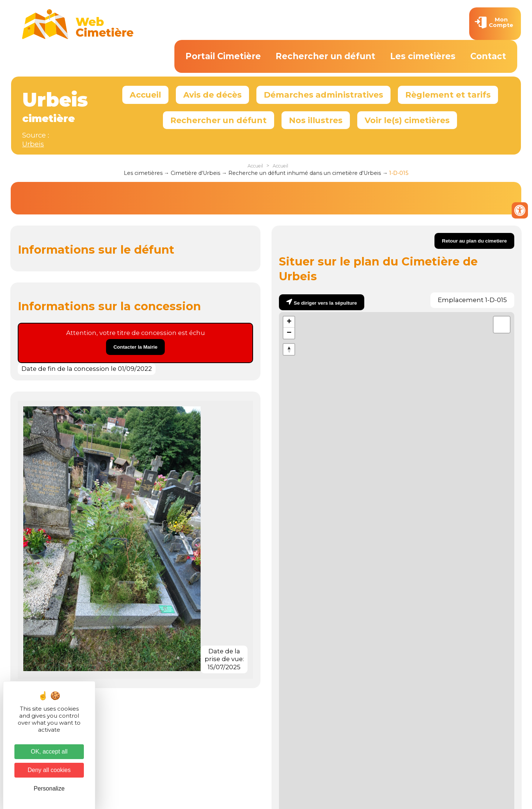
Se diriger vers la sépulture (325, 303)
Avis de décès (212, 95)
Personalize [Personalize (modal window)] (49, 788)
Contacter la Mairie (135, 347)
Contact (488, 56)
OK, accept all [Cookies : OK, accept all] (49, 752)
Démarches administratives (323, 95)
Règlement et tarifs (448, 95)
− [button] (289, 333)
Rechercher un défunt (325, 56)
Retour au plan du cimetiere (474, 241)
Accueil (145, 95)
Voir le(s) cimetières (407, 120)
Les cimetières (423, 56)
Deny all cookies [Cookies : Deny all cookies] (49, 770)
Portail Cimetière (223, 56)
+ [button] (289, 322)
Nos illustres (316, 120)
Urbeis (33, 144)
